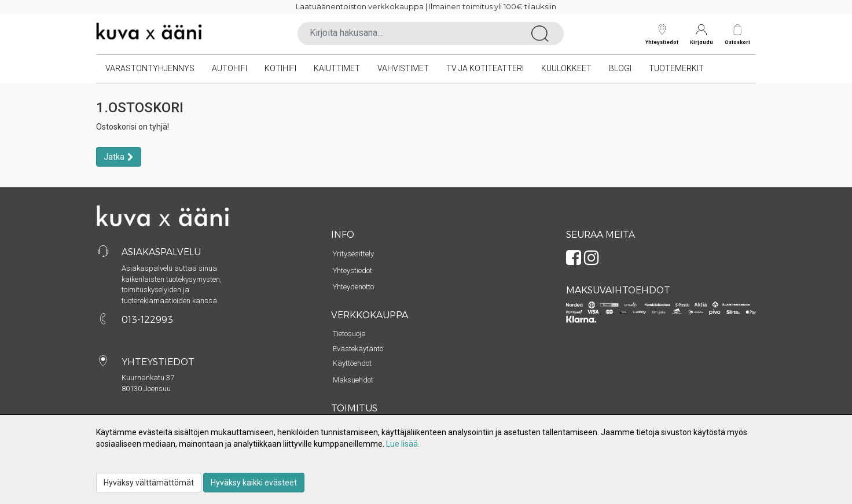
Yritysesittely (353, 254)
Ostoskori (737, 42)
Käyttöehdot (352, 363)
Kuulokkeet (566, 68)
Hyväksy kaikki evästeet (254, 483)
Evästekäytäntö (358, 349)
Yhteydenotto (353, 287)
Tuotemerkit (676, 68)
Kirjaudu (702, 34)
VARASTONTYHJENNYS (150, 68)
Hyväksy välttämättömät (149, 483)
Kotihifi (280, 68)
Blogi (620, 68)
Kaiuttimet (337, 68)
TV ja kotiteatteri (485, 68)
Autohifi (229, 68)
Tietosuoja (349, 334)
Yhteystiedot (662, 34)
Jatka (114, 157)
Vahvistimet (403, 68)
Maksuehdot (353, 380)
